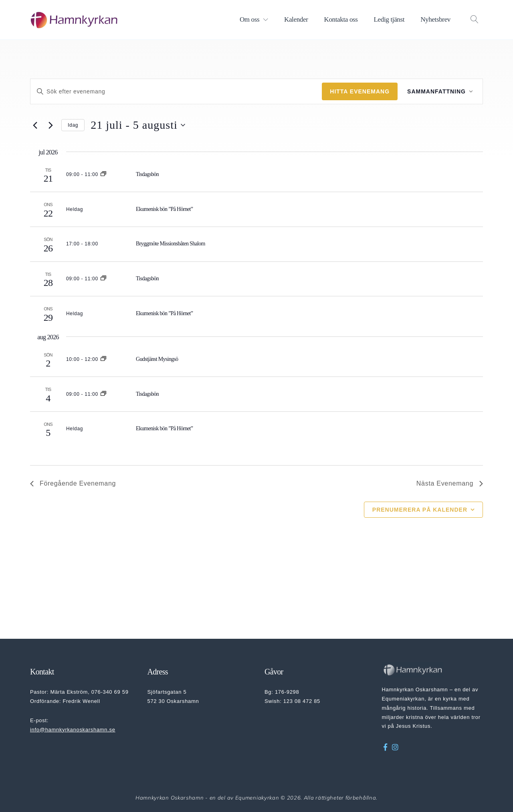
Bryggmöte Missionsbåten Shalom (171, 244)
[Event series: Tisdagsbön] (103, 174)
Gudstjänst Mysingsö (157, 359)
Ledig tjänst (389, 19)
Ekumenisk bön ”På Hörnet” (164, 209)
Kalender (296, 19)
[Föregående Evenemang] (35, 125)
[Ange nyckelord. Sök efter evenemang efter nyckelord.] (176, 92)
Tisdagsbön (147, 174)
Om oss (249, 19)
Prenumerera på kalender (420, 510)
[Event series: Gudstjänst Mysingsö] (103, 359)
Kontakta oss (341, 19)
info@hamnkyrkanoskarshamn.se (73, 730)
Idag (73, 125)
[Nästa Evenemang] (50, 125)
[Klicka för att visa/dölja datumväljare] (138, 125)
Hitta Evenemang (360, 91)
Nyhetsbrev (435, 19)
